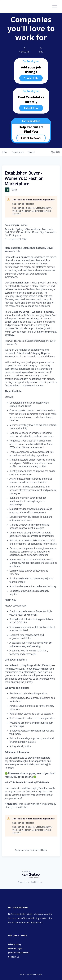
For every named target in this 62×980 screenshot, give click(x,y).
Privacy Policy (15, 944)
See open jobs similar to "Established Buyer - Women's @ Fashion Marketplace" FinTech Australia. (33, 211)
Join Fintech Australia (19, 953)
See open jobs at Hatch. (23, 204)
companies (18, 152)
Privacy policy (23, 882)
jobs (5, 152)
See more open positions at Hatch (31, 850)
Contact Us (31, 78)
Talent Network (31, 138)
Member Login (15, 948)
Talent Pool (31, 108)
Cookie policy (36, 882)
